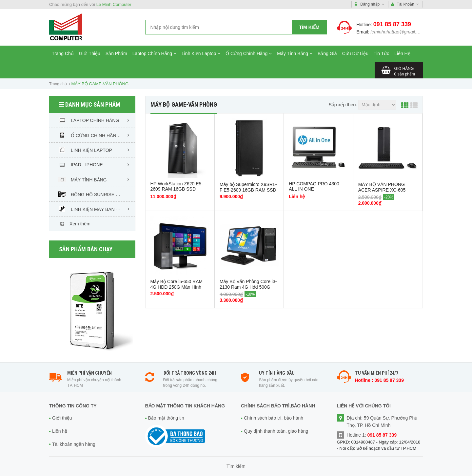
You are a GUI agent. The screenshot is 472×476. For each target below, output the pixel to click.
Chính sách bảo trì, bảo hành (274, 418)
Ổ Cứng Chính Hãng (249, 53)
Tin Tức (381, 53)
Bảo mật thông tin (166, 418)
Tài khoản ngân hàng (74, 444)
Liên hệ (60, 431)
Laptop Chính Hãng (154, 53)
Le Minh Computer (114, 4)
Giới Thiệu (90, 53)
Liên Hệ (402, 53)
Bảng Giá (327, 53)
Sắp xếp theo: (343, 105)
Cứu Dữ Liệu (355, 53)
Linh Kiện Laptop (201, 53)
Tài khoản (405, 4)
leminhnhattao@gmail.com (398, 32)
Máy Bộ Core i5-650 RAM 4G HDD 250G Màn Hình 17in (177, 287)
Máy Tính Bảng (295, 53)
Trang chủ (58, 84)
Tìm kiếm (309, 27)
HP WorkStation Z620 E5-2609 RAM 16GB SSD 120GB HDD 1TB (177, 189)
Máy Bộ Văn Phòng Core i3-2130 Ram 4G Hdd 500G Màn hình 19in (248, 287)
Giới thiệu (62, 418)
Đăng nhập (370, 4)
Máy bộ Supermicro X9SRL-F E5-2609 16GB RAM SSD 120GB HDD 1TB (248, 190)
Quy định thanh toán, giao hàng (276, 431)
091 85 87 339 (392, 24)
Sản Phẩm (116, 53)
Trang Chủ (63, 53)
